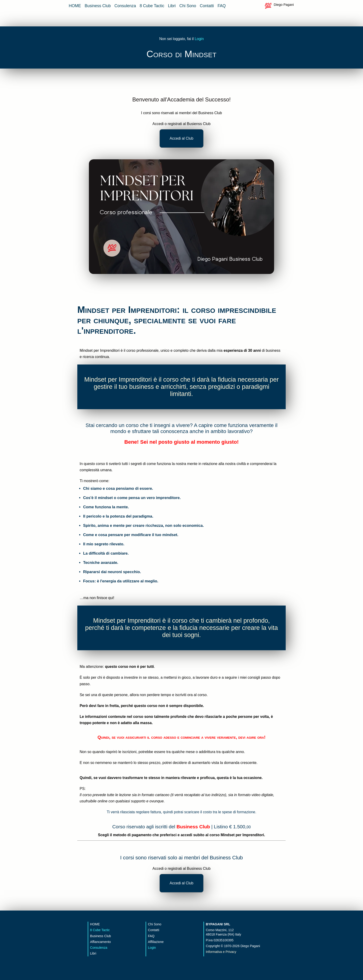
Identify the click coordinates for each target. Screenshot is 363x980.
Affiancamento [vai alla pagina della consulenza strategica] (100, 942)
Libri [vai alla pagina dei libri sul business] (172, 6)
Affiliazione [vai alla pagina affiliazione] (156, 942)
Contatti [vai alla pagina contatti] (207, 6)
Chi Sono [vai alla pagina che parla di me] (188, 6)
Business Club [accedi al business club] (193, 827)
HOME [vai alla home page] (75, 6)
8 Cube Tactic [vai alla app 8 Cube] (100, 930)
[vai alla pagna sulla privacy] (239, 952)
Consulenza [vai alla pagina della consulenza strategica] (125, 6)
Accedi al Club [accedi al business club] (181, 138)
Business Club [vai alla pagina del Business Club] (98, 6)
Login (199, 39)
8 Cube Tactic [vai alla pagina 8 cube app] (152, 6)
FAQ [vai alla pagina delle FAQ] (222, 6)
